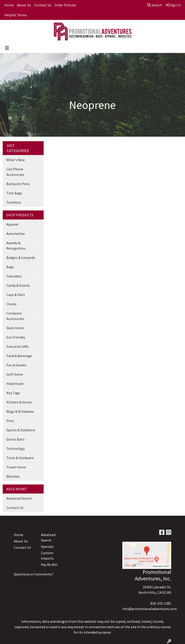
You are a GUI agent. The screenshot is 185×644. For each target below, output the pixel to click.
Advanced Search (19, 498)
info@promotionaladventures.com (149, 609)
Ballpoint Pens (18, 184)
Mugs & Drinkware (20, 411)
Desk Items (15, 328)
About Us (24, 5)
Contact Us (43, 5)
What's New (15, 160)
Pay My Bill (49, 565)
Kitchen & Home (19, 402)
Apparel (12, 224)
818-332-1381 (161, 603)
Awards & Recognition (16, 246)
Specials (47, 546)
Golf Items (15, 374)
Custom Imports (47, 556)
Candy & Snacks (18, 285)
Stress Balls (15, 439)
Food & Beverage (19, 356)
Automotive (16, 234)
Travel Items (16, 467)
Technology (15, 448)
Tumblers (14, 202)
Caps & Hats (16, 295)
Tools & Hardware (20, 458)
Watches (13, 476)
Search (155, 5)
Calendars (14, 276)
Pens (10, 421)
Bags (10, 267)
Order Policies (65, 5)
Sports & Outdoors (21, 430)
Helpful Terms (15, 15)
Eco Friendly (16, 337)
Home (9, 5)
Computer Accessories (15, 316)
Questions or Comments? (34, 574)
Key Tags (13, 393)
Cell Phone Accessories (15, 172)
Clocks (11, 304)
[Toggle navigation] (7, 48)
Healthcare (15, 384)
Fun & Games (16, 365)
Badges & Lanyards (21, 258)
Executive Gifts (18, 346)
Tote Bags (14, 193)
